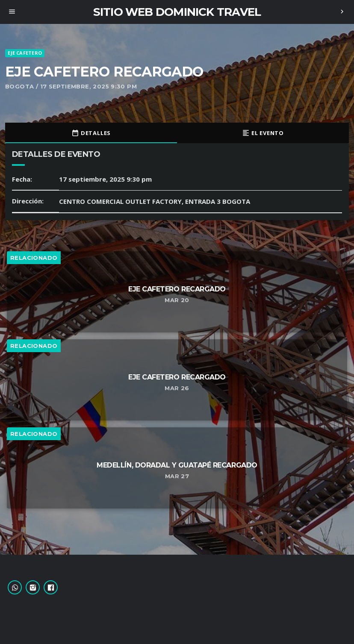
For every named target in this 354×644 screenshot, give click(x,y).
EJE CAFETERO (25, 53)
